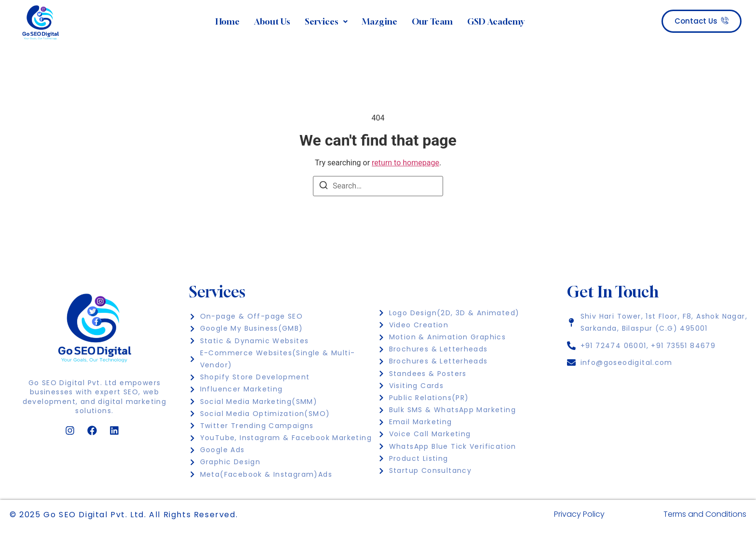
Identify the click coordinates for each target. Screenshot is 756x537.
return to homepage (405, 163)
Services (326, 21)
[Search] (324, 187)
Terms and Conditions (705, 514)
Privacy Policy (579, 514)
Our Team (432, 21)
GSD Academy (496, 21)
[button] (326, 22)
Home (228, 21)
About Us (272, 21)
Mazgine (380, 21)
